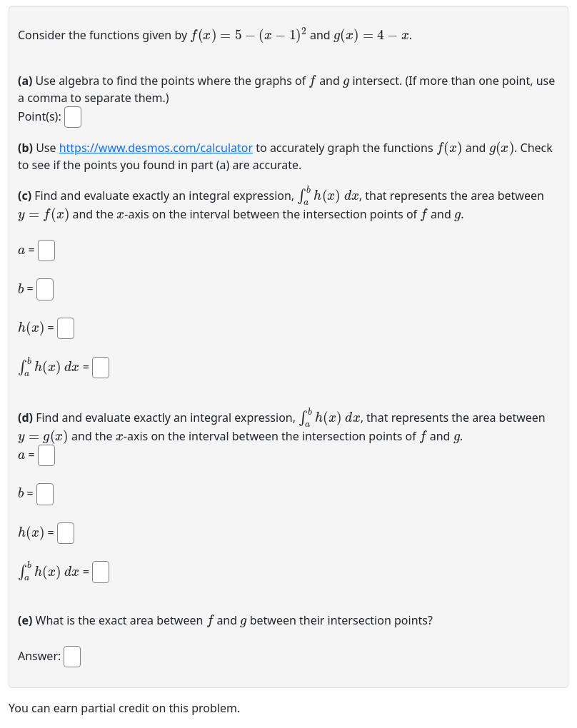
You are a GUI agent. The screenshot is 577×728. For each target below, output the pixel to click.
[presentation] (249, 34)
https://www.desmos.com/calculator (156, 148)
